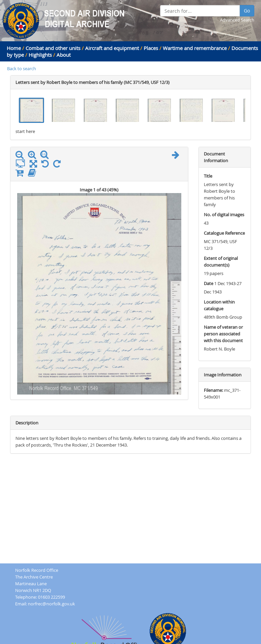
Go (247, 11)
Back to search (22, 68)
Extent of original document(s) (221, 262)
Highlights (40, 55)
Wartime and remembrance (195, 48)
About (64, 55)
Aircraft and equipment (112, 48)
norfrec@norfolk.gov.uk (51, 604)
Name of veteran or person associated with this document (223, 334)
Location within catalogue (219, 305)
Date (209, 283)
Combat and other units (53, 48)
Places (151, 48)
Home (14, 48)
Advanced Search (237, 20)
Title (208, 176)
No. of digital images (224, 215)
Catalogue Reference (224, 233)
